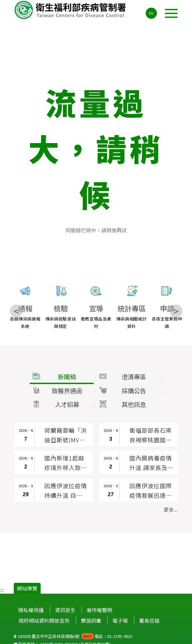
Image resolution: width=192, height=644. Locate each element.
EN (151, 13)
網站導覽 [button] (27, 588)
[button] (62, 377)
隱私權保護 (31, 610)
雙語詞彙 (91, 620)
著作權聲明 (99, 610)
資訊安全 (65, 610)
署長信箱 (149, 620)
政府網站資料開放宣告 (44, 620)
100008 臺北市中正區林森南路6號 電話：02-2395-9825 (73, 636)
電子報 (120, 620)
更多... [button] (171, 510)
